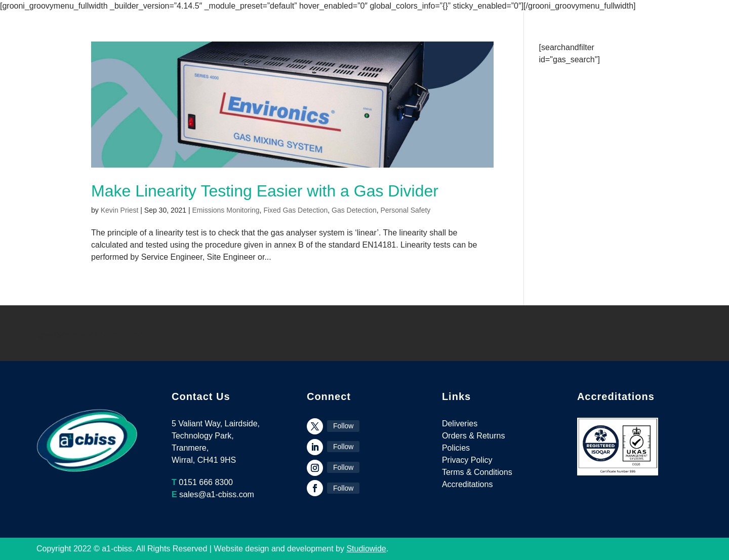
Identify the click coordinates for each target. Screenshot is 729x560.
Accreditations (468, 484)
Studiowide (366, 549)
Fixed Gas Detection (295, 210)
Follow (343, 426)
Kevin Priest (120, 210)
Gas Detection (354, 210)
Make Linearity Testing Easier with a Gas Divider (265, 191)
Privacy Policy (467, 460)
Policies (456, 448)
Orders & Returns (473, 436)
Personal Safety (406, 210)
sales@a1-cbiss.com (217, 494)
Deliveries (460, 424)
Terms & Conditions (477, 472)
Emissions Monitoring (226, 210)
